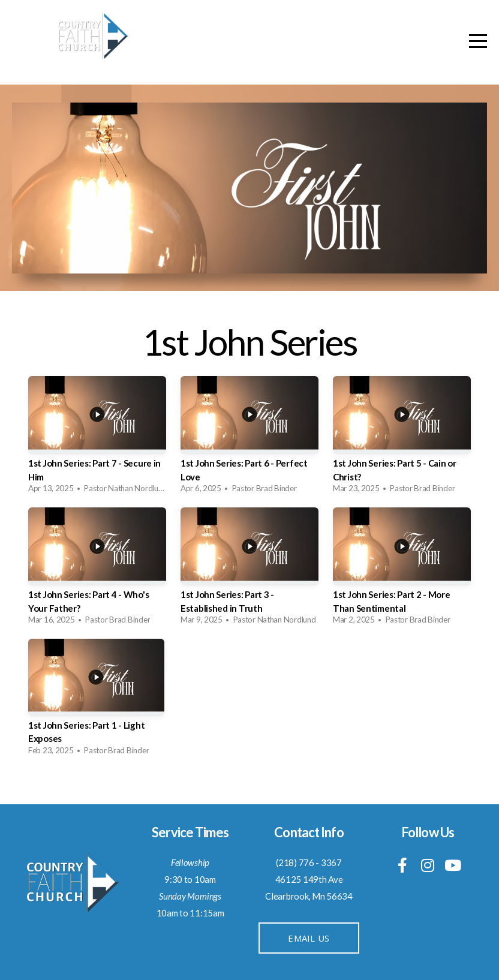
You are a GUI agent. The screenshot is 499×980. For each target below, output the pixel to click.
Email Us (309, 938)
